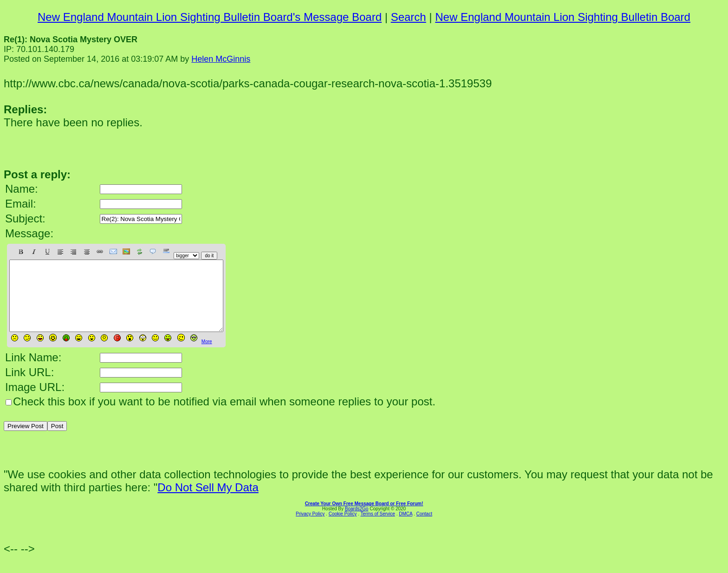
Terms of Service (377, 528)
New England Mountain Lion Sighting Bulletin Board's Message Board (210, 17)
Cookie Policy (343, 528)
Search (409, 17)
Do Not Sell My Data (208, 501)
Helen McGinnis (221, 59)
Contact (424, 528)
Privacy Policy (310, 528)
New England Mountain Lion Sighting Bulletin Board (563, 17)
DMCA (406, 528)
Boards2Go (357, 523)
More (207, 355)
